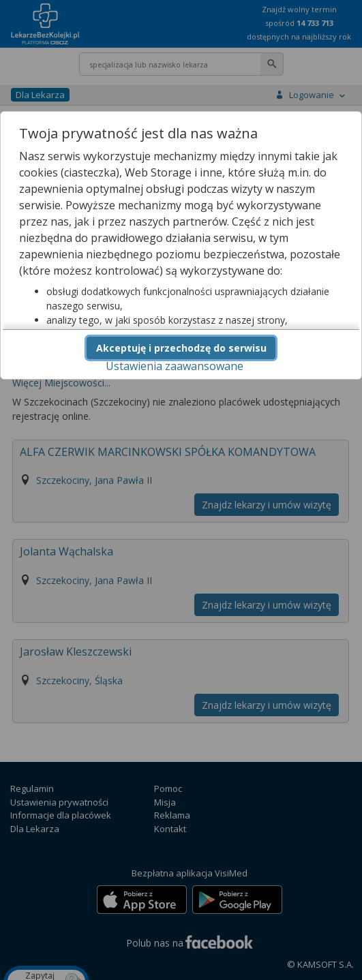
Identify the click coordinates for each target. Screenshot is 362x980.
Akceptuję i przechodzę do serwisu (181, 348)
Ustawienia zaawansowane (175, 366)
